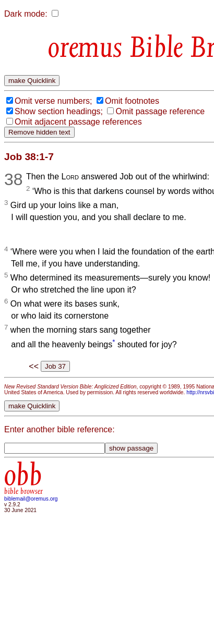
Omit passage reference (160, 111)
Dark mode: (26, 14)
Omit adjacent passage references (78, 122)
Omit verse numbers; (53, 101)
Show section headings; (59, 111)
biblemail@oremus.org (31, 499)
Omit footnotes (132, 101)
